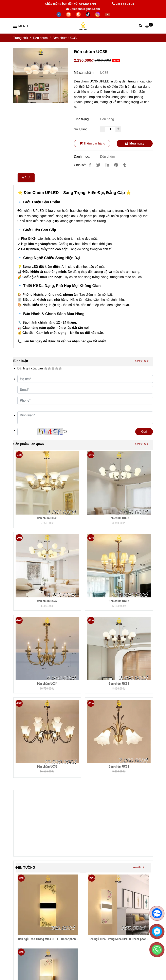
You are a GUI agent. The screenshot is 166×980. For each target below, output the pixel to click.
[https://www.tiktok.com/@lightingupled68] (88, 14)
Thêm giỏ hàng (92, 143)
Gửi (144, 432)
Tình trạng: (82, 119)
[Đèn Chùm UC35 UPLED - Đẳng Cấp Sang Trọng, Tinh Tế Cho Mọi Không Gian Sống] (149, 26)
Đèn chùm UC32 (47, 766)
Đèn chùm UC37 (47, 601)
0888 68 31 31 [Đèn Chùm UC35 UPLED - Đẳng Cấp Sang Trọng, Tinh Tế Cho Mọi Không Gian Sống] (123, 4)
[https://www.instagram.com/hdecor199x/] (98, 14)
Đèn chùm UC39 (47, 518)
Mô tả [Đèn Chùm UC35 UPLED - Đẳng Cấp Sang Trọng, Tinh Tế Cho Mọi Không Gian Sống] (26, 178)
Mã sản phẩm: (85, 73)
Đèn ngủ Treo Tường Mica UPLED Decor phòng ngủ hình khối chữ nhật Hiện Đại (48, 939)
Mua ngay (134, 143)
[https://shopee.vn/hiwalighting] (79, 14)
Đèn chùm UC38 (119, 518)
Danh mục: (82, 157)
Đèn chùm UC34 (47, 684)
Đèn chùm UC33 (119, 684)
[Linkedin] (107, 165)
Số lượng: (82, 129)
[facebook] (59, 14)
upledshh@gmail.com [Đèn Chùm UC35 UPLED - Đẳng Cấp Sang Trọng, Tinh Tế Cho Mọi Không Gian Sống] (83, 9)
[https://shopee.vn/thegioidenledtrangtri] (69, 14)
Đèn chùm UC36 (119, 601)
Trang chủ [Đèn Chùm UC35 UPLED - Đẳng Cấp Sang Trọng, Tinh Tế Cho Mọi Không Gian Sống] (21, 38)
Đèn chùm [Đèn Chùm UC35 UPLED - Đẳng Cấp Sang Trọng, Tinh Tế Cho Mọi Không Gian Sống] (40, 38)
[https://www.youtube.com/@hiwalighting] (107, 14)
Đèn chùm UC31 (119, 766)
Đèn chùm (107, 157)
